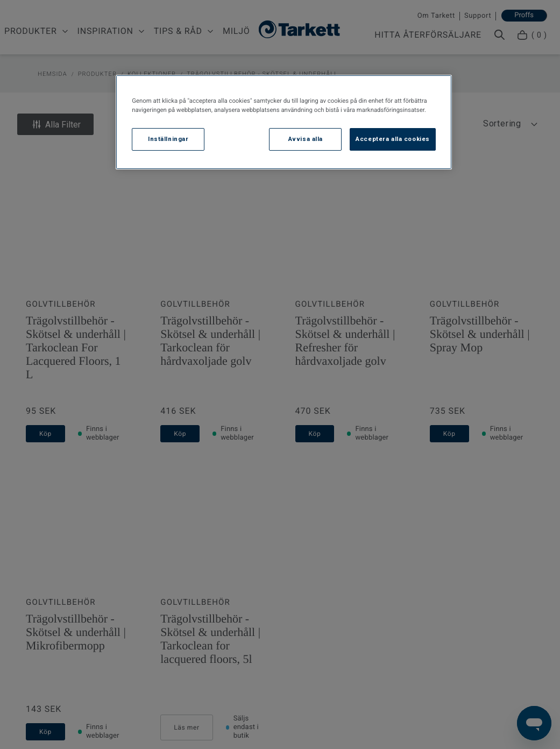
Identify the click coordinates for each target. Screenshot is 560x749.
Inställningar (168, 139)
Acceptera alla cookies (393, 139)
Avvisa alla (306, 139)
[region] (284, 122)
